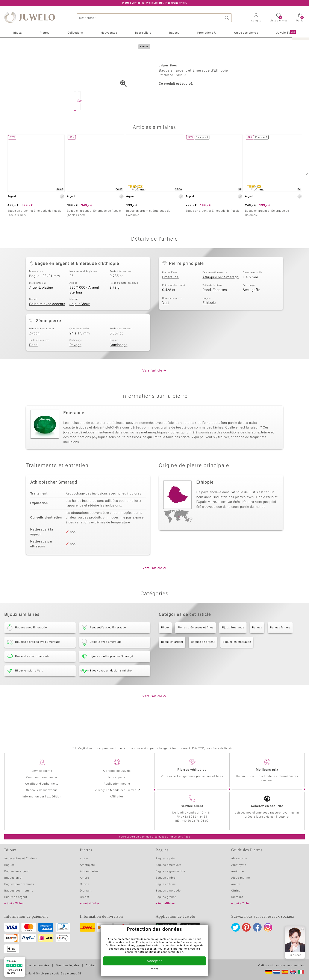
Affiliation (117, 797)
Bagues (174, 33)
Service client (192, 806)
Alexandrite (239, 859)
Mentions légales (67, 966)
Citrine (85, 884)
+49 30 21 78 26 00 (195, 821)
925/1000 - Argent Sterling (84, 311)
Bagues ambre (166, 878)
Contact (91, 966)
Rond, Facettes (215, 311)
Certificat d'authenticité (42, 784)
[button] (256, 18)
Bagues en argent (203, 663)
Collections (75, 33)
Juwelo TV (286, 33)
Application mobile (117, 784)
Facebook (257, 927)
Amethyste (88, 865)
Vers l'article (152, 392)
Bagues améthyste (169, 865)
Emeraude (170, 299)
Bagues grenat (166, 897)
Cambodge (118, 366)
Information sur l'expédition (42, 797)
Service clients (42, 771)
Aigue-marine (89, 871)
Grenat (85, 897)
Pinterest (246, 927)
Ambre (85, 878)
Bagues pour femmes (19, 884)
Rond (33, 366)
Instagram (268, 927)
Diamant (86, 891)
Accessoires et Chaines (21, 859)
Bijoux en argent (172, 663)
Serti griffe (251, 311)
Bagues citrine (166, 884)
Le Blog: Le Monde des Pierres (115, 790)
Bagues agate (165, 859)
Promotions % (207, 33)
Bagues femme (280, 649)
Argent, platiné (41, 309)
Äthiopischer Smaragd (221, 299)
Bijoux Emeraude (233, 649)
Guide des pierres (246, 33)
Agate (84, 859)
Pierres (45, 33)
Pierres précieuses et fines (195, 649)
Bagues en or (14, 878)
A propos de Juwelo (117, 771)
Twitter (236, 927)
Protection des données (33, 966)
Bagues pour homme (19, 891)
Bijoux (17, 33)
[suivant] (307, 194)
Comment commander (42, 777)
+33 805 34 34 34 (195, 817)
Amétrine (238, 871)
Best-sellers (143, 33)
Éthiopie (209, 324)
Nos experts (117, 777)
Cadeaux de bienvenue (42, 790)
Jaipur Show (80, 325)
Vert (166, 324)
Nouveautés (109, 33)
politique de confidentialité (162, 952)
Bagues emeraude (168, 891)
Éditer (155, 970)
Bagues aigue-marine (170, 871)
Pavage (76, 366)
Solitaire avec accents (47, 325)
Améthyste (239, 865)
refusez (141, 946)
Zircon (34, 355)
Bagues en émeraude (237, 663)
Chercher (227, 18)
